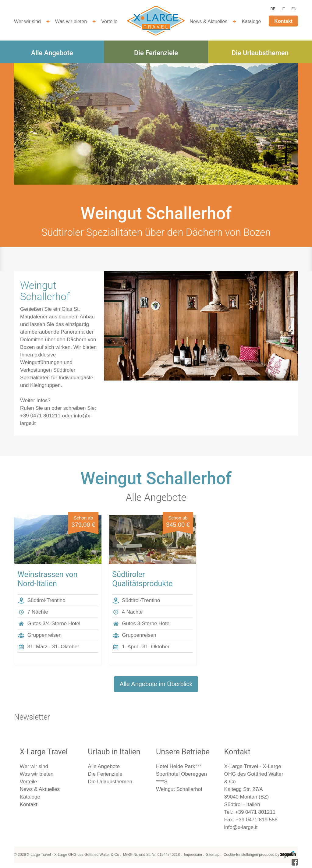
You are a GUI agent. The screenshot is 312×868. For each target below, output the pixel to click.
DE (273, 9)
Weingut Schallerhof (179, 789)
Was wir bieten (71, 21)
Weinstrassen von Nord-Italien (48, 579)
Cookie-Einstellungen (241, 855)
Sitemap (213, 855)
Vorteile (109, 21)
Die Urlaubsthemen (260, 53)
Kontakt (283, 21)
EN (294, 9)
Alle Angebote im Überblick (156, 684)
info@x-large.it (241, 827)
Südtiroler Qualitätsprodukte (142, 579)
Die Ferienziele (156, 53)
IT (284, 9)
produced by (277, 855)
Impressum (193, 855)
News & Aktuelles (209, 21)
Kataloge (251, 21)
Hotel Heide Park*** (179, 766)
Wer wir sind (27, 21)
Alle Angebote (52, 53)
